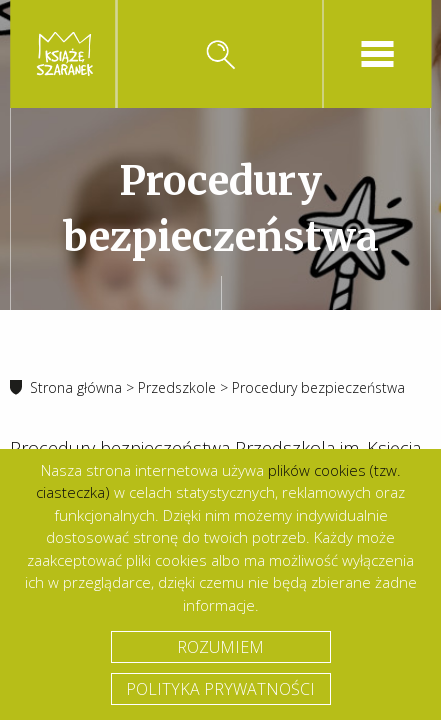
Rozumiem (220, 647)
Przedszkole (177, 387)
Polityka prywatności (220, 689)
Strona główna (76, 387)
